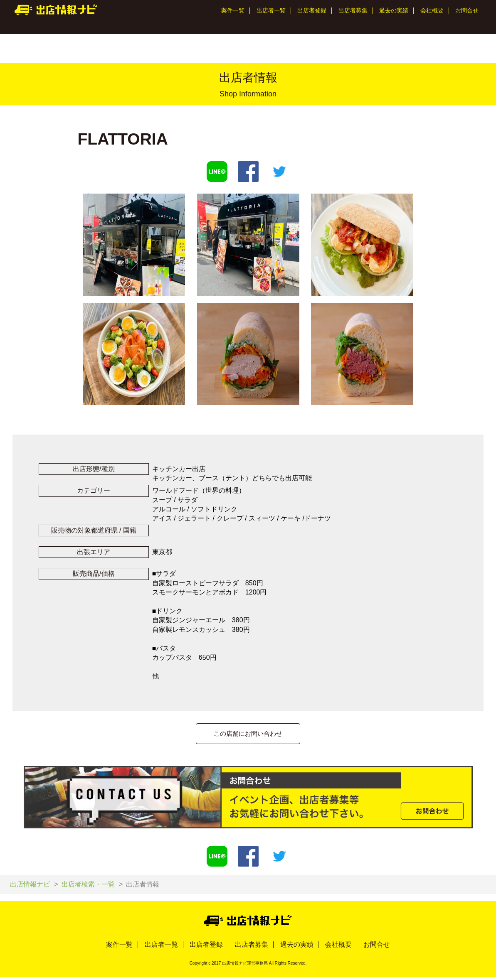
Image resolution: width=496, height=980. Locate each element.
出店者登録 (312, 10)
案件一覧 (233, 10)
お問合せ (467, 10)
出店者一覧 (271, 10)
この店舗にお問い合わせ (248, 734)
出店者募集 (353, 10)
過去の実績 (394, 10)
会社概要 (432, 10)
